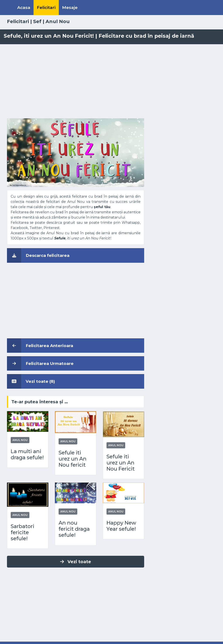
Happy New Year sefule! (121, 526)
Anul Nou (58, 21)
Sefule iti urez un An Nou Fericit (121, 463)
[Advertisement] (111, 81)
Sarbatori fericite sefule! (22, 532)
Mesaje (70, 7)
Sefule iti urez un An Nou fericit (73, 459)
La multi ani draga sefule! (27, 454)
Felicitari (46, 7)
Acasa (24, 7)
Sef (37, 21)
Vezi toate (76, 562)
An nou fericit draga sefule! (74, 529)
